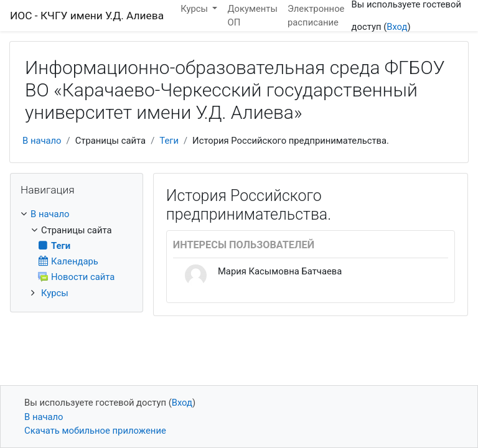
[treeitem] (77, 214)
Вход (397, 27)
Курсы (55, 293)
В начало (42, 141)
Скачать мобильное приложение (95, 431)
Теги (169, 141)
